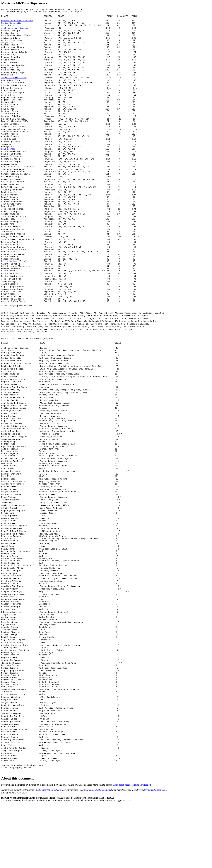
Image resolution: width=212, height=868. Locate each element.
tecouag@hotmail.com (155, 854)
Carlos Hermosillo (11, 26)
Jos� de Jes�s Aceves (14, 86)
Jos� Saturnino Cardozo (15, 32)
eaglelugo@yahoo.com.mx (98, 854)
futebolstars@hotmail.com (48, 854)
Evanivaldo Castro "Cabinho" (17, 23)
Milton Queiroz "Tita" (14, 288)
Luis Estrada (8, 165)
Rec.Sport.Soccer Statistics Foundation (132, 848)
